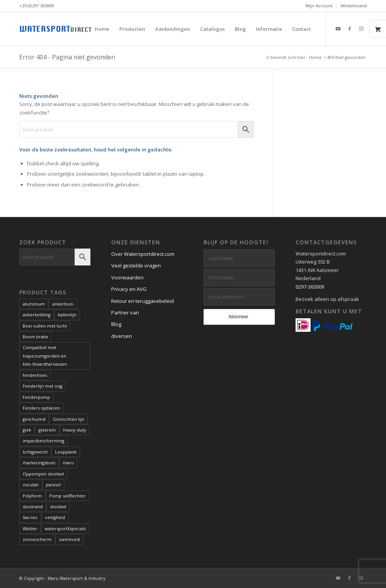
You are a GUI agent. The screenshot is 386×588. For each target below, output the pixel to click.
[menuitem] (319, 6)
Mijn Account (319, 6)
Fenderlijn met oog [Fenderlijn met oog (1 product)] (43, 386)
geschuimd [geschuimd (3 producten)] (34, 419)
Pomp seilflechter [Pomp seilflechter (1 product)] (68, 496)
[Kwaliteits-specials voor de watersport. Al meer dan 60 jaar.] (56, 29)
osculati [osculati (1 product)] (31, 485)
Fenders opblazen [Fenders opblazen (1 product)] (41, 408)
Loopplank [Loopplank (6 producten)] (66, 452)
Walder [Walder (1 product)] (30, 528)
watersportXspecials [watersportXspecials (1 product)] (65, 528)
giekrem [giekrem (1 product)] (47, 430)
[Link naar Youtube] (338, 29)
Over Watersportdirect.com (143, 254)
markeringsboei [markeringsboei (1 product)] (39, 463)
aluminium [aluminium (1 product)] (34, 304)
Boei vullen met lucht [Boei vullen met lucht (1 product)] (45, 326)
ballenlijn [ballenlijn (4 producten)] (67, 315)
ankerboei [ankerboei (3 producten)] (63, 304)
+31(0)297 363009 (37, 6)
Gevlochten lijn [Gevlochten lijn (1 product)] (69, 419)
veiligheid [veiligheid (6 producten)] (55, 517)
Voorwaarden (127, 277)
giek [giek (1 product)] (27, 430)
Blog (116, 324)
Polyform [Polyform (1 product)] (32, 496)
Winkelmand (354, 6)
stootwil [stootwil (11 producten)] (58, 507)
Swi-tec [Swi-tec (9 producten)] (30, 517)
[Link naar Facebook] (349, 29)
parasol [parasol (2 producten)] (53, 485)
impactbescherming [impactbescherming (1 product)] (43, 441)
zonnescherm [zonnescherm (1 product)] (37, 539)
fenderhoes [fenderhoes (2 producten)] (35, 375)
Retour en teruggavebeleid (143, 301)
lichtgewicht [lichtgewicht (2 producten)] (35, 452)
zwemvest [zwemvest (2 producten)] (69, 539)
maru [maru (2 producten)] (68, 463)
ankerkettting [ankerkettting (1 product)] (37, 315)
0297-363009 (310, 287)
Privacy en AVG (129, 289)
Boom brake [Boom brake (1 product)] (35, 337)
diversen (122, 336)
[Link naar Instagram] (361, 29)
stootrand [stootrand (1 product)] (33, 507)
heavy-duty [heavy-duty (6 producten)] (75, 430)
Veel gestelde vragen (136, 265)
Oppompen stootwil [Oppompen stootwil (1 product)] (43, 474)
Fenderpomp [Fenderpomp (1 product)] (36, 397)
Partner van (125, 312)
